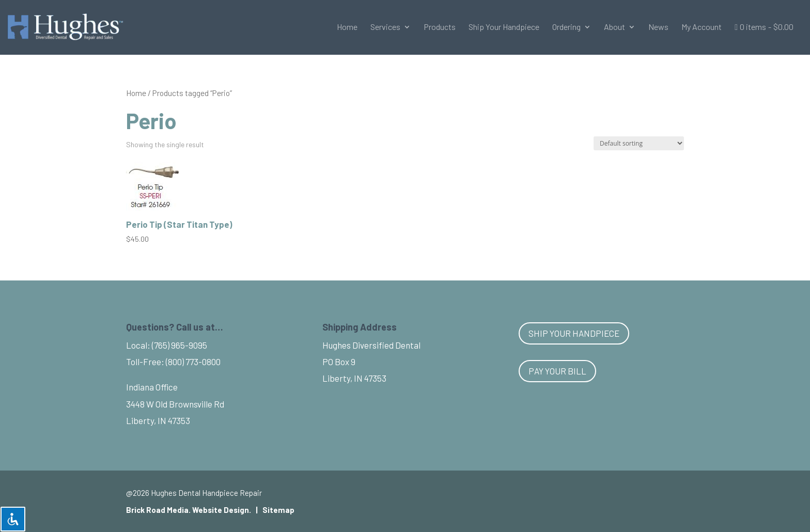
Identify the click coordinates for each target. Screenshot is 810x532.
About (614, 27)
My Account (702, 27)
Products (440, 27)
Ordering (566, 27)
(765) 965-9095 (180, 345)
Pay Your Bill (557, 371)
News (658, 27)
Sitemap (278, 510)
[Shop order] (639, 143)
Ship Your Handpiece (504, 27)
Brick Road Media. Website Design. (189, 510)
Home (347, 27)
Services (385, 27)
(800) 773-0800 (193, 362)
